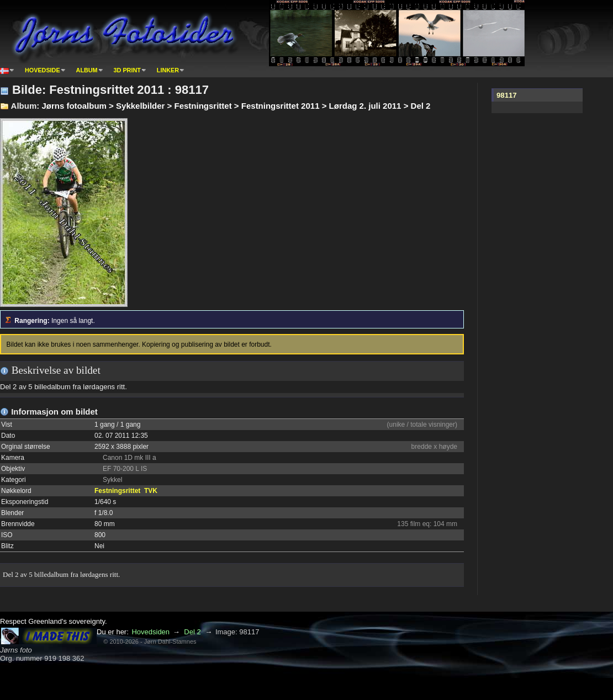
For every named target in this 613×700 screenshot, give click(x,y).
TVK (151, 491)
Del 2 (192, 632)
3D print (127, 70)
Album (87, 70)
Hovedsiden (150, 632)
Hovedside (43, 70)
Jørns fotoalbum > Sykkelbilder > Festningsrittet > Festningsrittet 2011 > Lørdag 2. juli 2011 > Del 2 (236, 106)
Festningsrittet (117, 491)
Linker (168, 70)
